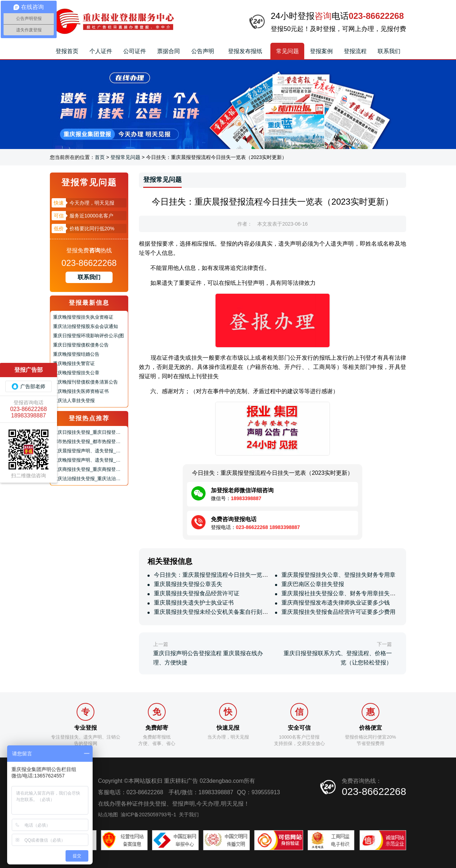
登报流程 (355, 51)
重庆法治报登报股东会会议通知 (85, 326)
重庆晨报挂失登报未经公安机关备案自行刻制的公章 (219, 612)
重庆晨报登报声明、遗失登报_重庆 (89, 451)
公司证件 (135, 51)
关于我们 (189, 815)
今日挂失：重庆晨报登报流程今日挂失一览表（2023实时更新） (234, 575)
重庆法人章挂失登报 (74, 400)
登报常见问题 (125, 157)
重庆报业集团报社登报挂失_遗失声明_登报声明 (112, 21)
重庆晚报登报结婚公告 (76, 354)
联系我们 (389, 51)
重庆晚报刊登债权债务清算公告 (85, 382)
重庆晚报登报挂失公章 (76, 373)
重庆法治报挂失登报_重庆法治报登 (89, 479)
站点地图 (108, 815)
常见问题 (287, 51)
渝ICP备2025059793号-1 (149, 815)
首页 (100, 157)
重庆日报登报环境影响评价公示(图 (89, 336)
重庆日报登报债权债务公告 (81, 345)
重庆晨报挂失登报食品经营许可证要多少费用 (338, 612)
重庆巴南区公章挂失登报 (312, 584)
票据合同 (169, 51)
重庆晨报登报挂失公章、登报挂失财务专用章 (338, 575)
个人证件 (101, 51)
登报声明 (183, 804)
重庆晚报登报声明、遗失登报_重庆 (89, 460)
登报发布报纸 (245, 51)
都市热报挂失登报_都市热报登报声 (89, 441)
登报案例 (321, 51)
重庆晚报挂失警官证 (74, 363)
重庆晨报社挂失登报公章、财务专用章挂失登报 (341, 593)
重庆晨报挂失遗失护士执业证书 (193, 603)
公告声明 (203, 51)
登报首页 (67, 51)
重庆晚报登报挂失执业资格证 (83, 317)
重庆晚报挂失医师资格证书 (81, 391)
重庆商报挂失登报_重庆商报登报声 (89, 469)
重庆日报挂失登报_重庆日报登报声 (89, 432)
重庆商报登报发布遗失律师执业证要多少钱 (335, 603)
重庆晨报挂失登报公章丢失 (187, 584)
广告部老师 (28, 386)
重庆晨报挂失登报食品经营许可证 (196, 593)
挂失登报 (155, 804)
